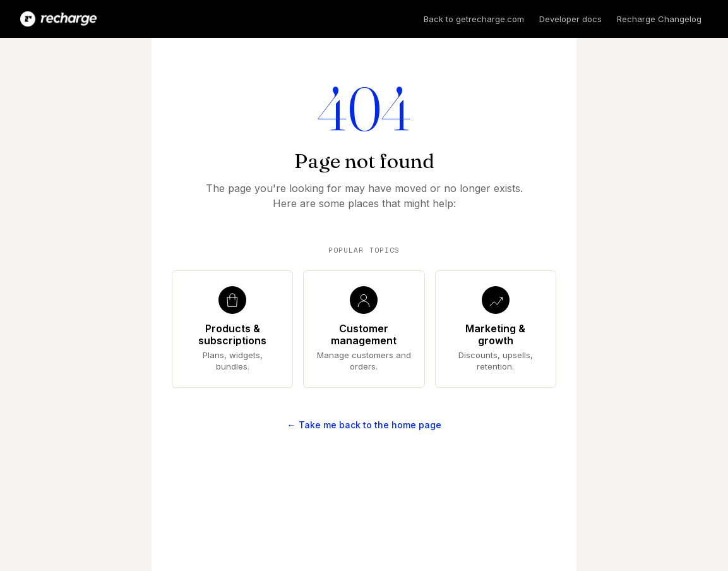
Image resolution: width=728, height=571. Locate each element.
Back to (474, 19)
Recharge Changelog (659, 19)
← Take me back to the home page (364, 425)
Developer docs (570, 19)
